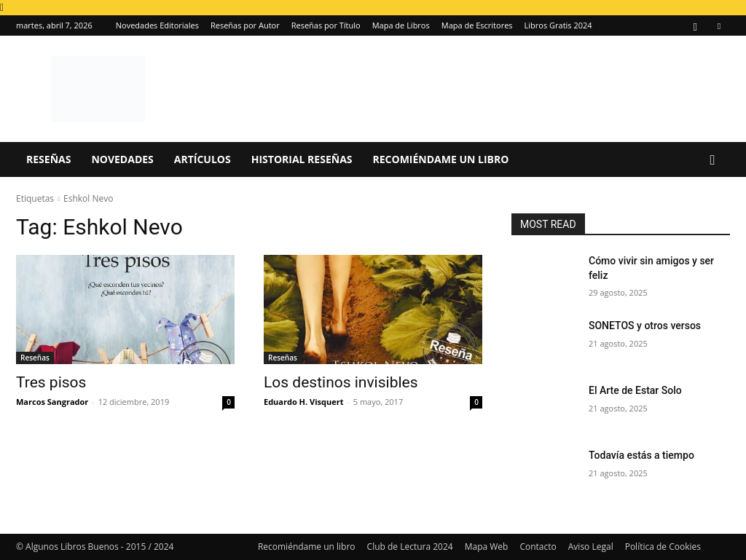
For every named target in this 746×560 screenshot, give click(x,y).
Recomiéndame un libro (441, 159)
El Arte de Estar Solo (635, 390)
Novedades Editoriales (157, 25)
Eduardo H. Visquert (303, 402)
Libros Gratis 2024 (558, 25)
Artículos (203, 159)
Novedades (122, 159)
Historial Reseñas (302, 159)
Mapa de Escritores (477, 25)
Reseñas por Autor (245, 25)
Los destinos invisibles (341, 382)
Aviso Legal (591, 547)
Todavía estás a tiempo (641, 455)
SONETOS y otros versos (645, 326)
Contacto (538, 547)
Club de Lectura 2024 (410, 547)
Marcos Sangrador (52, 402)
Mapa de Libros (401, 25)
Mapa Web (487, 547)
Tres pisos (51, 382)
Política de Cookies (663, 547)
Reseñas (48, 159)
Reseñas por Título (326, 25)
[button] (712, 161)
